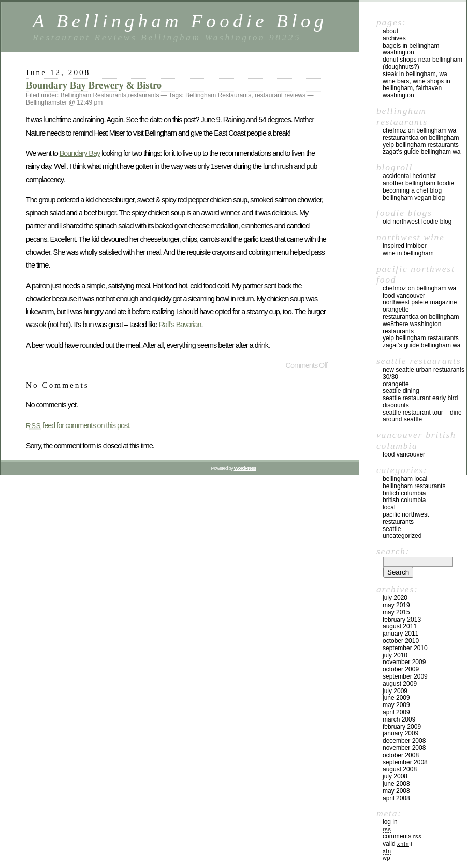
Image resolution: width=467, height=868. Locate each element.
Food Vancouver (404, 296)
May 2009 (396, 705)
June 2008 (396, 784)
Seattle (392, 529)
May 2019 (396, 605)
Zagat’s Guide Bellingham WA (422, 152)
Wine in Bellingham (408, 253)
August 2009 (400, 684)
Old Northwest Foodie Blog (417, 222)
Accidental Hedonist (409, 176)
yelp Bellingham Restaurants (421, 145)
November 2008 (404, 748)
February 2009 (402, 727)
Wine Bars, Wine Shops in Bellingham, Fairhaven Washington (417, 89)
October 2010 (401, 641)
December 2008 (404, 741)
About (390, 31)
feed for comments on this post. (78, 425)
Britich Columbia (404, 493)
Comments (402, 836)
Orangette (396, 310)
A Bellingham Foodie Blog (180, 21)
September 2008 (405, 762)
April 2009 (396, 712)
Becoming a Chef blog (412, 190)
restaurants (143, 95)
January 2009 (400, 733)
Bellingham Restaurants (93, 95)
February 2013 (402, 620)
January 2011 (400, 634)
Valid (398, 844)
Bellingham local (405, 479)
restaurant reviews (280, 95)
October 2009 (401, 669)
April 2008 (396, 798)
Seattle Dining (401, 391)
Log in (390, 822)
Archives (394, 38)
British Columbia (404, 500)
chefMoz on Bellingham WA (419, 130)
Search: (393, 551)
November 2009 (404, 662)
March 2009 (399, 719)
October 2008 (401, 755)
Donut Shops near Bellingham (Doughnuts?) (422, 63)
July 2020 (395, 598)
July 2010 (395, 655)
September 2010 (405, 648)
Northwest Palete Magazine (420, 302)
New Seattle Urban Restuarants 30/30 (424, 373)
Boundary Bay (80, 153)
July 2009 (395, 691)
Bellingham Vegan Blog (414, 198)
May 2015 (396, 612)
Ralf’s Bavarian (180, 325)
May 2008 (396, 791)
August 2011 (400, 626)
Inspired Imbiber (405, 246)
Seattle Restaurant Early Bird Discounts (420, 402)
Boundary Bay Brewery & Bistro (94, 85)
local (389, 507)
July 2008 (395, 776)
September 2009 (405, 676)
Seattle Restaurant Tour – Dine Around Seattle (422, 416)
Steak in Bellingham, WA (415, 74)
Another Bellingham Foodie (418, 183)
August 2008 (400, 769)
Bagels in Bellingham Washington (411, 49)
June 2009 (396, 698)
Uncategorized (402, 536)
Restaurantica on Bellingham (421, 138)
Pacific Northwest (406, 514)
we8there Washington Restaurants (412, 328)
